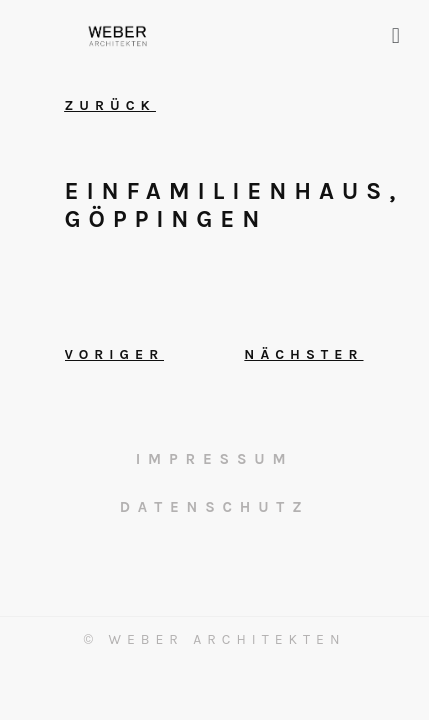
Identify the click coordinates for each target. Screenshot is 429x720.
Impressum (215, 459)
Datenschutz (215, 507)
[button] (395, 35)
